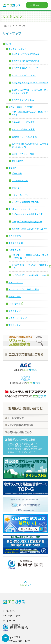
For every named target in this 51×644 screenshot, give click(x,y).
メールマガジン (16, 282)
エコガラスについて (18, 49)
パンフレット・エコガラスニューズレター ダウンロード (30, 256)
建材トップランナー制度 (23, 154)
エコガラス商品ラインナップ (25, 68)
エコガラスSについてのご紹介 (25, 61)
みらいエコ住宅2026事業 (23, 129)
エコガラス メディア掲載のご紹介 (24, 289)
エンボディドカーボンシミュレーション (30, 82)
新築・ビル (17, 188)
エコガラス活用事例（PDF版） (26, 202)
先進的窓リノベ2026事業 (23, 122)
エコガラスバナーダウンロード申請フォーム (30, 266)
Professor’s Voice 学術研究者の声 (27, 214)
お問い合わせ (37, 5)
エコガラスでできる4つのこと (25, 54)
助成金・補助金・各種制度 (21, 107)
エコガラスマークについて (24, 75)
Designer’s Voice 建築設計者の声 (27, 221)
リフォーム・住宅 (20, 180)
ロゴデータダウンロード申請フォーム (29, 275)
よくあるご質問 (16, 243)
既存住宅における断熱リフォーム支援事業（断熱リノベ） (30, 145)
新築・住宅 (17, 173)
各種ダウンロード (17, 250)
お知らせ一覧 (15, 296)
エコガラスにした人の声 (23, 100)
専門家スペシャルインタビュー (23, 209)
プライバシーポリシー (19, 318)
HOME (6, 26)
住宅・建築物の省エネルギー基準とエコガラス (30, 113)
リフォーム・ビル (20, 195)
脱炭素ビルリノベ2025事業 (24, 137)
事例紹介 (13, 168)
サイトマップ (15, 325)
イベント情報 (15, 236)
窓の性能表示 (18, 161)
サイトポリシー (16, 311)
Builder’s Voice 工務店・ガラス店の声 (29, 229)
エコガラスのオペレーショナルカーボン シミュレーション (30, 91)
